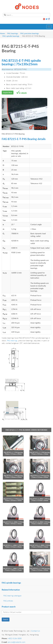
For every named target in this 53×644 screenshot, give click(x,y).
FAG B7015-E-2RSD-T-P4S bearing (41, 499)
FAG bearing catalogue (12, 596)
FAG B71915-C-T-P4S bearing (40, 452)
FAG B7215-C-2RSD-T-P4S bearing (15, 569)
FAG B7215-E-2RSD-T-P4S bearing (41, 522)
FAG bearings (13, 33)
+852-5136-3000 (15, 638)
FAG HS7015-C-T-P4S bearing (40, 569)
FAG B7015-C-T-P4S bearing (13, 452)
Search (6, 619)
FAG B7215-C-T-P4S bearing (13, 476)
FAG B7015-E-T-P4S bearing (40, 476)
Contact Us (36, 631)
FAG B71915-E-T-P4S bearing (13, 499)
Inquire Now (8, 92)
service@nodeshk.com (16, 642)
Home (2, 33)
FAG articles (8, 601)
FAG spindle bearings (11, 36)
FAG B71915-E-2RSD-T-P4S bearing (15, 522)
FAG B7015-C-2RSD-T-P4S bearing (15, 545)
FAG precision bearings (30, 33)
